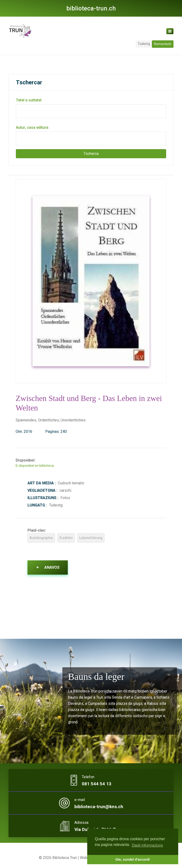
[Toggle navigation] (170, 31)
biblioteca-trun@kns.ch (99, 807)
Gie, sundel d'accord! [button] (133, 859)
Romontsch (163, 44)
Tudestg (144, 44)
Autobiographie (41, 538)
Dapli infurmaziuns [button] (147, 845)
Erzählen (66, 538)
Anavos (48, 567)
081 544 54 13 (97, 784)
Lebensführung (91, 538)
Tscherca (91, 154)
